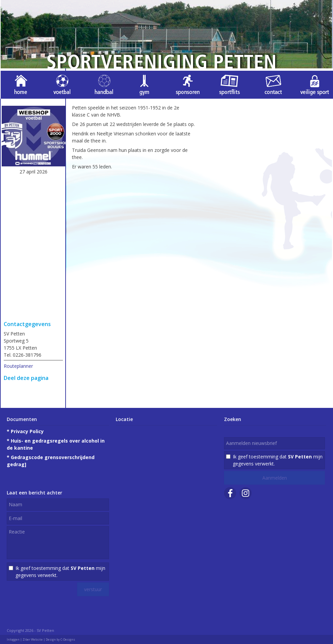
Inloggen (13, 639)
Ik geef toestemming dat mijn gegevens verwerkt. (60, 572)
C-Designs (68, 639)
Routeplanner (18, 366)
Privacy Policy (27, 431)
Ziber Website (33, 639)
